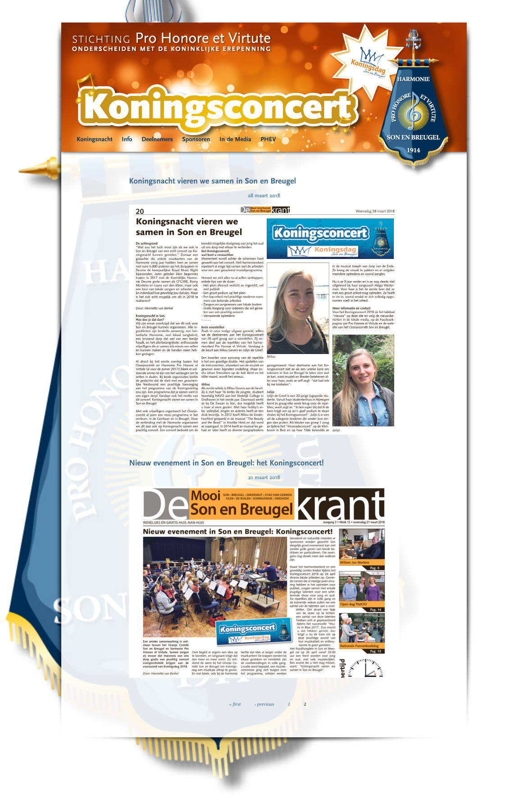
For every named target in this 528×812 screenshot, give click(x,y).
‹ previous (264, 704)
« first (235, 704)
